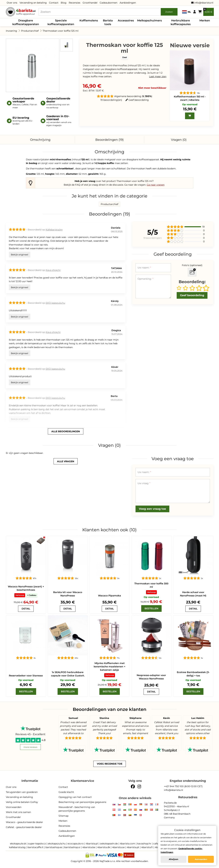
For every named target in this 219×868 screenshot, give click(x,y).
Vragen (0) (179, 140)
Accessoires (126, 20)
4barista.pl (92, 844)
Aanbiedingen (128, 3)
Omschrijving (40, 140)
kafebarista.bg (17, 847)
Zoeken (169, 12)
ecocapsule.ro (76, 844)
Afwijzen (173, 859)
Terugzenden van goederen (22, 792)
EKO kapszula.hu (55, 303)
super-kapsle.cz (37, 844)
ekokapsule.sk (18, 844)
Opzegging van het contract (75, 797)
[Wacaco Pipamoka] (110, 556)
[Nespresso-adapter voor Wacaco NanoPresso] (151, 635)
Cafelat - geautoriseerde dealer (24, 827)
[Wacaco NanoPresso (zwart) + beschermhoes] (26, 556)
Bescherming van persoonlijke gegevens (82, 802)
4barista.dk (104, 847)
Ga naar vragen (156, 185)
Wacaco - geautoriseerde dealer (24, 822)
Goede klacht (66, 792)
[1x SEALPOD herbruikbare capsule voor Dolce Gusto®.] (68, 635)
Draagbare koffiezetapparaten (26, 22)
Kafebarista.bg (54, 230)
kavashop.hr (144, 844)
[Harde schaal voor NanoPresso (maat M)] (193, 556)
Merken (205, 20)
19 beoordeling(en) (111, 100)
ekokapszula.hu (57, 844)
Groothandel (90, 3)
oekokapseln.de (109, 844)
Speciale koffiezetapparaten (61, 22)
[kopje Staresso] (26, 635)
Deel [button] (125, 57)
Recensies (75, 3)
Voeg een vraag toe (152, 509)
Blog (64, 3)
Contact (54, 3)
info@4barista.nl (202, 3)
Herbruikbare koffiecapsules (181, 22)
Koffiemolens (89, 20)
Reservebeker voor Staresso (26, 676)
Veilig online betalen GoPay (22, 802)
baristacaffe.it (36, 847)
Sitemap (63, 816)
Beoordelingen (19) (109, 140)
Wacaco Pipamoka (109, 596)
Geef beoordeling (137, 100)
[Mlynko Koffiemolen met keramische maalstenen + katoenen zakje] (110, 635)
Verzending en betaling (33, 3)
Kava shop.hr (53, 270)
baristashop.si (72, 847)
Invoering (11, 31)
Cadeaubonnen (108, 3)
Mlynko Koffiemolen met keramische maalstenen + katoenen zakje (109, 667)
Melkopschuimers (149, 20)
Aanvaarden (201, 859)
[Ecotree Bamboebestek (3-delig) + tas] (193, 635)
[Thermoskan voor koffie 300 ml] (151, 556)
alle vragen (66, 461)
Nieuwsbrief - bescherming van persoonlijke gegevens (77, 809)
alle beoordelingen (66, 431)
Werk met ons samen (18, 812)
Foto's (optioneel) (192, 265)
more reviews (30, 747)
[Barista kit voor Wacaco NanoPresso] (68, 556)
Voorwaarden (14, 807)
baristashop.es (54, 847)
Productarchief (30, 31)
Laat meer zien (158, 76)
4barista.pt (133, 847)
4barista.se (118, 847)
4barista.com (127, 844)
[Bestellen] (151, 608)
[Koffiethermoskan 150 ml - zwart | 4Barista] (190, 70)
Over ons (12, 3)
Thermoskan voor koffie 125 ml (61, 31)
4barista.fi (147, 847)
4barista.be (89, 847)
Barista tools (108, 22)
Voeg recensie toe (110, 764)
